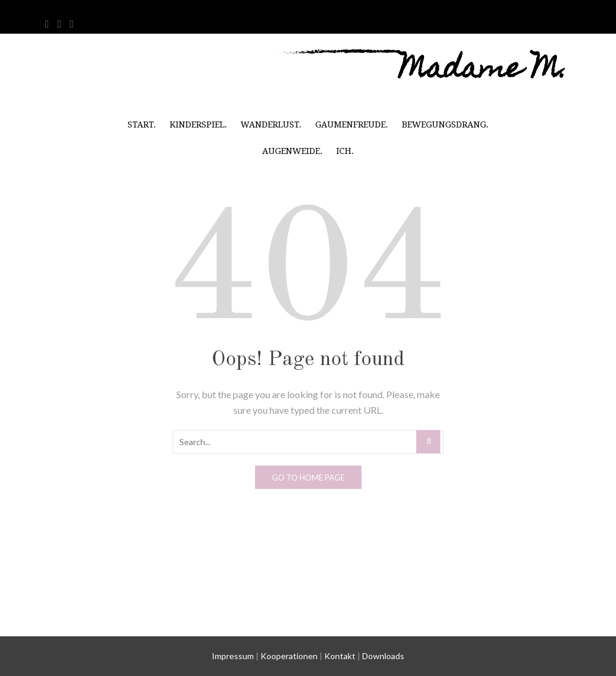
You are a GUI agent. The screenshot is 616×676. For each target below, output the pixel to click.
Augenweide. (292, 151)
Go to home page (308, 478)
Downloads (383, 656)
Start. (142, 124)
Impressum (233, 656)
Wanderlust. (271, 124)
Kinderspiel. (198, 124)
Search (429, 441)
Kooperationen (289, 656)
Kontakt (340, 656)
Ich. (345, 151)
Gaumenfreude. (352, 124)
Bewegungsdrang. (445, 124)
